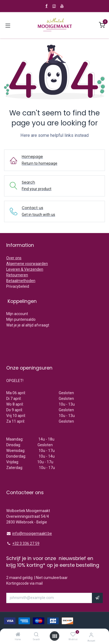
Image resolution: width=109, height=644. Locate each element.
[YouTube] (62, 6)
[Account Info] (91, 635)
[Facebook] (46, 6)
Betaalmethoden (21, 281)
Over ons (14, 258)
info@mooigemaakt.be (32, 533)
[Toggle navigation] (8, 25)
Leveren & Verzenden (25, 269)
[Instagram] (54, 6)
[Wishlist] (73, 635)
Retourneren (17, 275)
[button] (97, 598)
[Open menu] (55, 636)
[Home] (18, 635)
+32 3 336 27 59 (26, 543)
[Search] (36, 635)
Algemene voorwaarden (27, 264)
